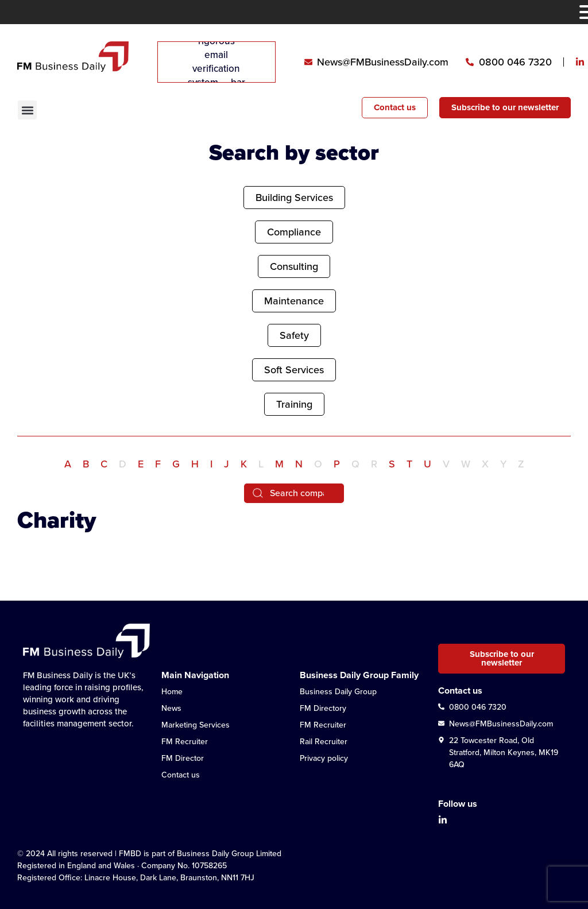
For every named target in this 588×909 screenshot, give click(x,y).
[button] (27, 110)
